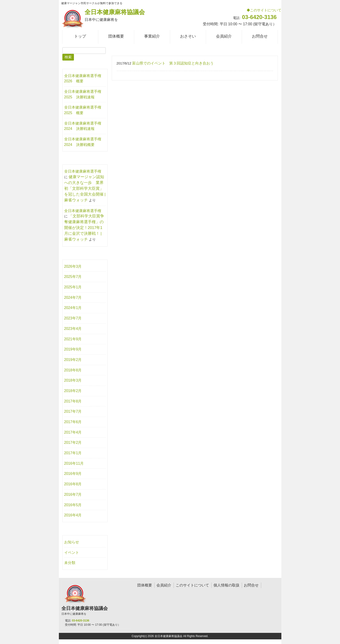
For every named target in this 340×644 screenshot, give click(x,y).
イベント (72, 552)
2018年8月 (73, 370)
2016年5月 (73, 505)
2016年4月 (73, 515)
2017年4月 (73, 432)
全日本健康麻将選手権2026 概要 (83, 79)
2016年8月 (73, 484)
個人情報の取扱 (226, 585)
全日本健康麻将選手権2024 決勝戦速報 (83, 126)
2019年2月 (73, 360)
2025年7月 (73, 277)
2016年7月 (73, 494)
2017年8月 (73, 401)
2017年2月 (73, 443)
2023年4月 (73, 329)
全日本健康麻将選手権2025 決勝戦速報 (83, 94)
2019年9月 (73, 349)
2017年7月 (73, 411)
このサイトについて (192, 585)
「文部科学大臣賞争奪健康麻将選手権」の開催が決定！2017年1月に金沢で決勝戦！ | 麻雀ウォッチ (84, 228)
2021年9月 (73, 339)
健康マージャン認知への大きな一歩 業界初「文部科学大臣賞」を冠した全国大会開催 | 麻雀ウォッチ (85, 188)
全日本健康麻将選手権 (83, 171)
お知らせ (72, 542)
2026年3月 (73, 266)
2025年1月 (73, 287)
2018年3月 (73, 380)
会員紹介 (164, 585)
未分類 (70, 563)
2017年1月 (73, 453)
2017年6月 (73, 422)
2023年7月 (73, 318)
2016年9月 (73, 474)
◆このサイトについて (264, 10)
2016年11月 (74, 463)
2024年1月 (73, 308)
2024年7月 (73, 298)
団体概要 (145, 585)
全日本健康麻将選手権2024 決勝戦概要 (83, 142)
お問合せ (251, 585)
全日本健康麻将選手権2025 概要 (83, 110)
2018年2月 (73, 391)
